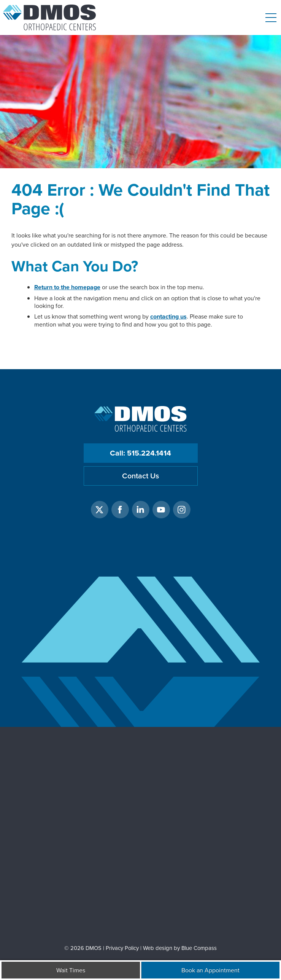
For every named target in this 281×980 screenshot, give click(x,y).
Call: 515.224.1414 (140, 453)
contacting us (168, 316)
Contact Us (140, 476)
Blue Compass (199, 948)
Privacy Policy (122, 948)
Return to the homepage (67, 287)
